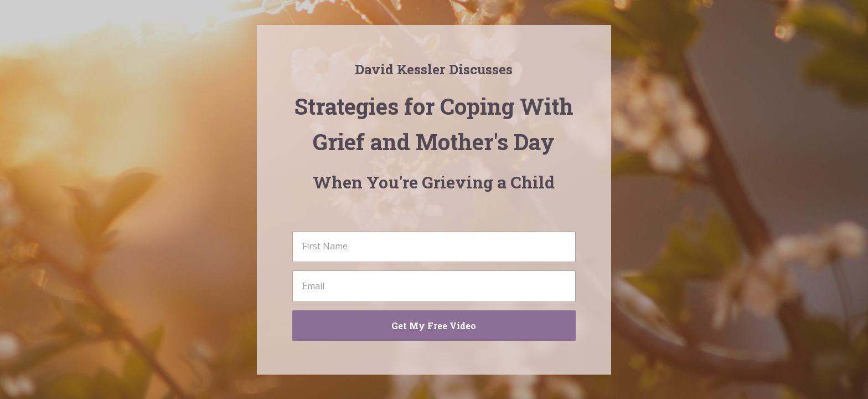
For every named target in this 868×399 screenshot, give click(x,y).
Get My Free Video (434, 326)
